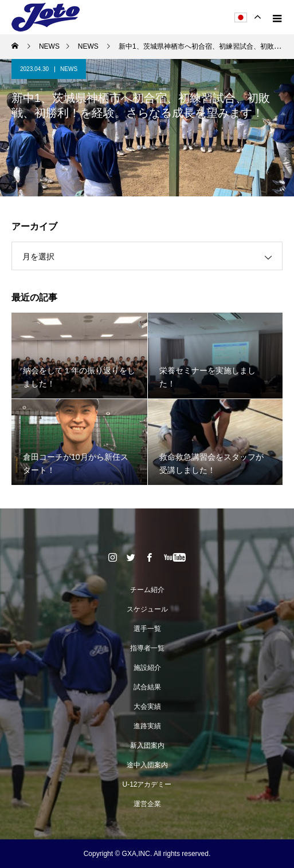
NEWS (69, 69)
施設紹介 (147, 668)
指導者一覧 (147, 648)
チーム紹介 (147, 590)
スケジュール (147, 609)
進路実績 (147, 726)
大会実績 (147, 707)
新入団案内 (147, 745)
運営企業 (147, 804)
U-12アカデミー (147, 784)
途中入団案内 (147, 765)
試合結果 (147, 687)
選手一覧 (147, 629)
